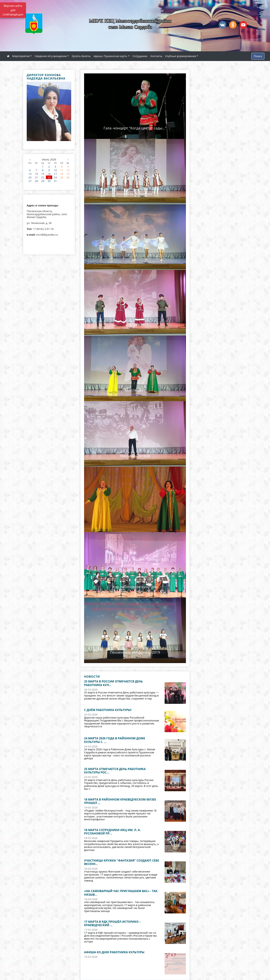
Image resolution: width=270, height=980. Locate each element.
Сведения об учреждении (51, 56)
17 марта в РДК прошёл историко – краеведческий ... (112, 923)
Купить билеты (81, 56)
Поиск (258, 56)
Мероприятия (21, 56)
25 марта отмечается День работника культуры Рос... (115, 771)
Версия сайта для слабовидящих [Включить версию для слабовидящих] (13, 10)
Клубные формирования (181, 56)
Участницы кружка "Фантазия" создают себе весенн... (122, 862)
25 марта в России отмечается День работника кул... (113, 683)
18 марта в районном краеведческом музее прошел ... (120, 801)
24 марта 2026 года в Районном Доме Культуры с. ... (115, 740)
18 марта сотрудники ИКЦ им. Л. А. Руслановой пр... (112, 832)
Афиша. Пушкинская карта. (110, 56)
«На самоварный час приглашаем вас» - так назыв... (121, 893)
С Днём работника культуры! (108, 710)
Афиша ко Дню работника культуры (114, 952)
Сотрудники (140, 56)
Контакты (156, 56)
